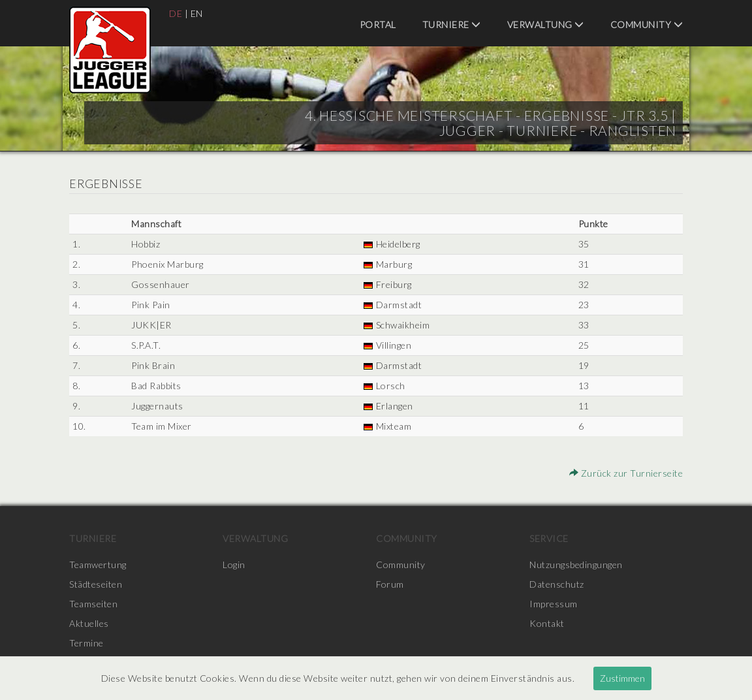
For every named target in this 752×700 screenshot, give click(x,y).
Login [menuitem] (234, 565)
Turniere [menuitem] (452, 24)
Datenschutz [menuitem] (557, 584)
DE (176, 13)
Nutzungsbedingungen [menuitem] (576, 565)
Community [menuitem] (647, 24)
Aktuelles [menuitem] (89, 623)
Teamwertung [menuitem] (98, 565)
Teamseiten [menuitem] (93, 604)
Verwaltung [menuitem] (546, 24)
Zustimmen (622, 678)
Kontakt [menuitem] (547, 623)
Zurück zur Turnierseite (626, 473)
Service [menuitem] (549, 538)
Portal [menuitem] (378, 24)
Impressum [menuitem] (554, 604)
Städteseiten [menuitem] (96, 584)
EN (197, 13)
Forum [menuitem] (390, 584)
